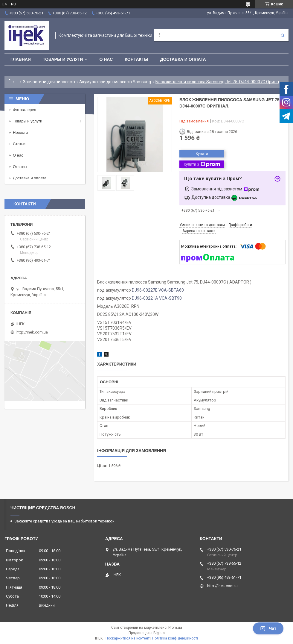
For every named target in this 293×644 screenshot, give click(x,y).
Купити (202, 153)
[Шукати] (283, 35)
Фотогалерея (25, 110)
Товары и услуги (63, 59)
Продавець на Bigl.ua (147, 633)
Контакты (136, 59)
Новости (20, 132)
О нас (106, 59)
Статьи (19, 144)
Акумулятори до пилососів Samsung (115, 82)
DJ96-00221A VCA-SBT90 (157, 298)
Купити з (202, 164)
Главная (21, 59)
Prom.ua (175, 628)
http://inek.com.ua (32, 332)
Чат (268, 628)
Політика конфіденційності (175, 638)
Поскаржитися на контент (128, 638)
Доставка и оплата (183, 59)
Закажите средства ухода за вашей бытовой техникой (64, 521)
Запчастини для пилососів (49, 82)
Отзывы (20, 167)
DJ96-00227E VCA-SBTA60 (158, 290)
